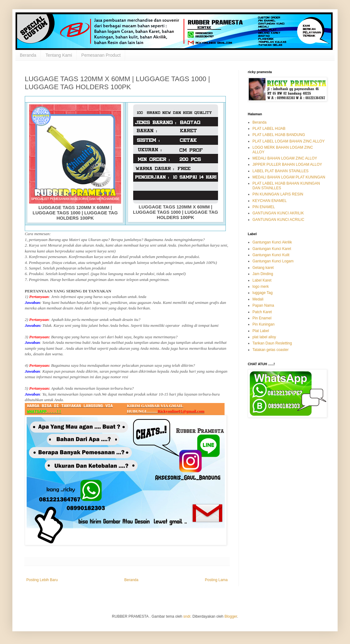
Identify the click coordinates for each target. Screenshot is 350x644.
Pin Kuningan (263, 324)
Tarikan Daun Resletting (272, 343)
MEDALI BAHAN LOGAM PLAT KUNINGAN (289, 177)
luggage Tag (262, 293)
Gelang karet (263, 268)
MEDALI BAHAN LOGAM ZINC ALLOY (285, 158)
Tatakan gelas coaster (271, 350)
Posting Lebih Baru (42, 580)
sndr (187, 616)
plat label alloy (264, 337)
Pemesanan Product (101, 55)
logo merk (261, 287)
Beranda (28, 55)
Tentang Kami (59, 55)
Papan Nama (263, 305)
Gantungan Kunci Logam (273, 261)
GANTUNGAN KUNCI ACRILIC (278, 220)
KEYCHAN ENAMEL (270, 201)
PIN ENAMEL (264, 207)
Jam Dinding (263, 274)
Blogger (231, 616)
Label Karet (262, 280)
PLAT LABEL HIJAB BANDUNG (279, 135)
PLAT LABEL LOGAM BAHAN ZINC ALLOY (289, 141)
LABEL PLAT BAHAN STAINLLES (280, 171)
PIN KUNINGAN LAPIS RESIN (278, 194)
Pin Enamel (262, 318)
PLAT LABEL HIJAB (269, 129)
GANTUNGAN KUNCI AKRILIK (278, 213)
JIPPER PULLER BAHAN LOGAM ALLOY (287, 164)
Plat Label (261, 331)
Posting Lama (216, 580)
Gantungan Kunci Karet (272, 249)
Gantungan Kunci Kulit (271, 255)
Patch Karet (262, 312)
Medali (258, 299)
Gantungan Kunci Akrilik (272, 242)
